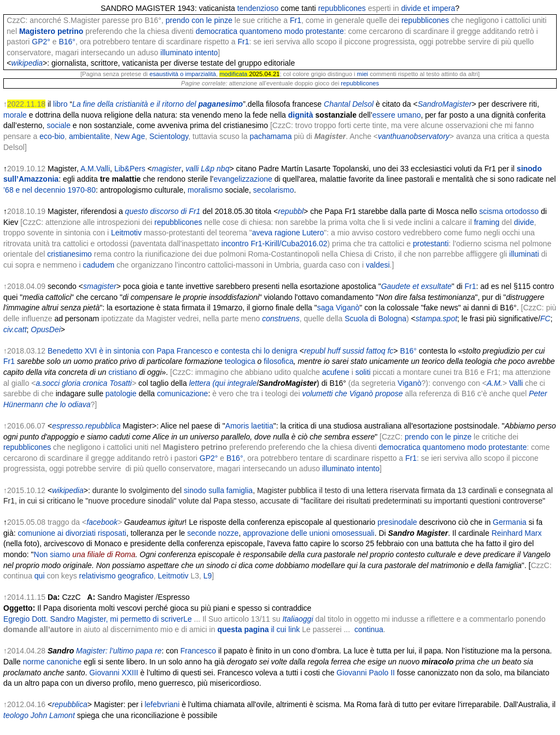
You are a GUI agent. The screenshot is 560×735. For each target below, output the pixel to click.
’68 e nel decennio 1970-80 (49, 190)
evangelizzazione (243, 179)
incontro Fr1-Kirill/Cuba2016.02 (275, 244)
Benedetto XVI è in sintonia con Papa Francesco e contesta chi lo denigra (173, 351)
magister (167, 169)
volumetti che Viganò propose (352, 393)
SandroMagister (445, 104)
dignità (301, 115)
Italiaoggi (297, 619)
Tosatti (121, 383)
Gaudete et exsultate (416, 286)
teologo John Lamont (39, 715)
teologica (240, 361)
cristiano (122, 372)
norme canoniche (52, 662)
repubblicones (342, 8)
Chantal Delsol (349, 104)
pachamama (270, 136)
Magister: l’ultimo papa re (119, 651)
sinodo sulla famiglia (218, 490)
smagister (100, 286)
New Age (130, 136)
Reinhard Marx (517, 533)
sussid (353, 351)
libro (60, 104)
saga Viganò (339, 308)
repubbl (291, 211)
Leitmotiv (126, 233)
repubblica (70, 704)
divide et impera (428, 8)
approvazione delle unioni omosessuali (309, 533)
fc (390, 351)
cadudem (99, 265)
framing (487, 222)
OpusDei (45, 329)
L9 (208, 576)
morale (15, 115)
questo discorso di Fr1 (163, 211)
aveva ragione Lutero (288, 233)
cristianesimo (69, 254)
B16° (67, 42)
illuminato (176, 53)
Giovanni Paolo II (366, 673)
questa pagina (258, 629)
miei (363, 74)
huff (334, 351)
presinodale (397, 522)
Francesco (198, 651)
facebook (102, 522)
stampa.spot (436, 319)
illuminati (524, 254)
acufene (336, 372)
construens (281, 319)
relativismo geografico (116, 576)
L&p (208, 169)
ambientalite (90, 136)
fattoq (376, 351)
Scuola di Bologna (375, 319)
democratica (217, 31)
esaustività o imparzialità (183, 74)
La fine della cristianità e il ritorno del (157, 104)
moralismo (205, 190)
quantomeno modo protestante (292, 31)
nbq (223, 169)
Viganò (409, 383)
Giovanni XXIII (114, 673)
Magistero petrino (51, 31)
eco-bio (52, 136)
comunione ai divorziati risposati (72, 533)
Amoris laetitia (249, 426)
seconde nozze (213, 533)
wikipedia (27, 63)
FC (546, 319)
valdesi (378, 265)
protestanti (431, 244)
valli (192, 169)
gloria (71, 383)
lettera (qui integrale (223, 383)
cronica (95, 383)
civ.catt (15, 329)
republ (315, 351)
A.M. (495, 383)
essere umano (397, 115)
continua (369, 629)
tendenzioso (258, 8)
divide (524, 222)
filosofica (278, 361)
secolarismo (274, 190)
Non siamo (52, 554)
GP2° (41, 42)
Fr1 (296, 20)
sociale (59, 125)
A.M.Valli (95, 169)
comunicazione (182, 393)
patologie (121, 393)
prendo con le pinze (199, 20)
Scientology (169, 136)
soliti (363, 372)
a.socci (48, 383)
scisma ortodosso (509, 211)
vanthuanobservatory (414, 136)
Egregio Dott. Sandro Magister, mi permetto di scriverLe (98, 619)
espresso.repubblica (86, 426)
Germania (509, 522)
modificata (233, 74)
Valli (516, 383)
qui (40, 576)
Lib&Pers (130, 169)
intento (206, 53)
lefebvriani (162, 704)
